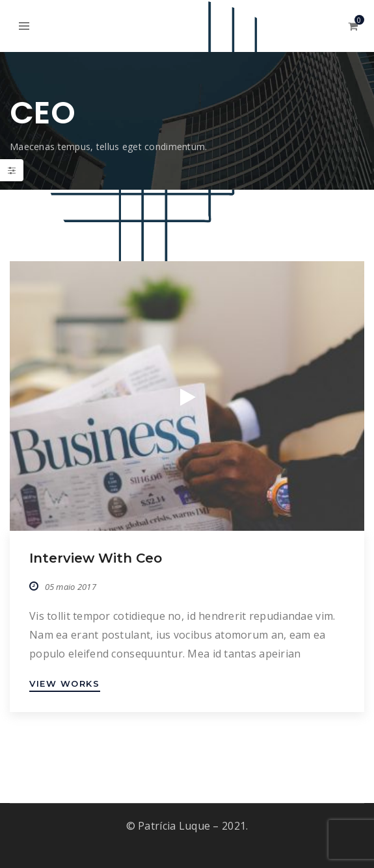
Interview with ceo (96, 558)
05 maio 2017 (71, 587)
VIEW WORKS (65, 683)
